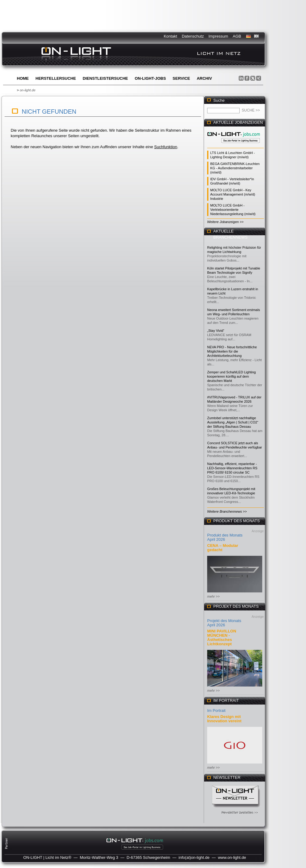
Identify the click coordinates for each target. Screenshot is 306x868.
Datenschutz (193, 36)
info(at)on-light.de (194, 857)
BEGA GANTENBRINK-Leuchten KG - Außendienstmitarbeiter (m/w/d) (235, 168)
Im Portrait (216, 711)
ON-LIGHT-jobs (150, 78)
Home (23, 78)
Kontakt (170, 36)
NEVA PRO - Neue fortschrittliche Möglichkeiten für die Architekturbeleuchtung (232, 351)
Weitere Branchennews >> (227, 511)
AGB (237, 36)
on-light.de (27, 90)
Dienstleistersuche (105, 78)
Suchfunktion (166, 147)
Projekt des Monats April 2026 (224, 623)
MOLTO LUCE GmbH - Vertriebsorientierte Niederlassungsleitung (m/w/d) (233, 210)
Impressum (218, 36)
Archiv (204, 78)
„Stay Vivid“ (216, 331)
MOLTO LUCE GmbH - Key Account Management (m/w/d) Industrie (233, 194)
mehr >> (213, 596)
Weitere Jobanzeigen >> (225, 222)
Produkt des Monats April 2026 (225, 537)
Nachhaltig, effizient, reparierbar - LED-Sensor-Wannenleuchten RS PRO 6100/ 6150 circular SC (232, 468)
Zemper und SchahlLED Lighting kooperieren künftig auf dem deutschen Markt (231, 376)
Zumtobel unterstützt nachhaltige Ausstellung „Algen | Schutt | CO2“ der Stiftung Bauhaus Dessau (233, 422)
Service (181, 78)
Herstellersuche (56, 78)
